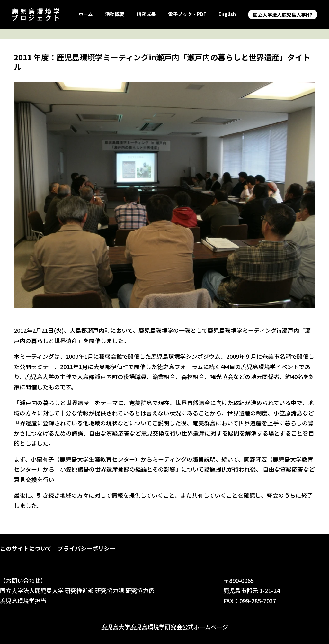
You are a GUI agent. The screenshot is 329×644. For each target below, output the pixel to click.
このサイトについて (26, 548)
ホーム (86, 14)
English (227, 14)
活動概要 (115, 14)
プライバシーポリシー (86, 548)
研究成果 (146, 14)
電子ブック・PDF (187, 14)
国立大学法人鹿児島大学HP (283, 15)
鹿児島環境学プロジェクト (37, 14)
